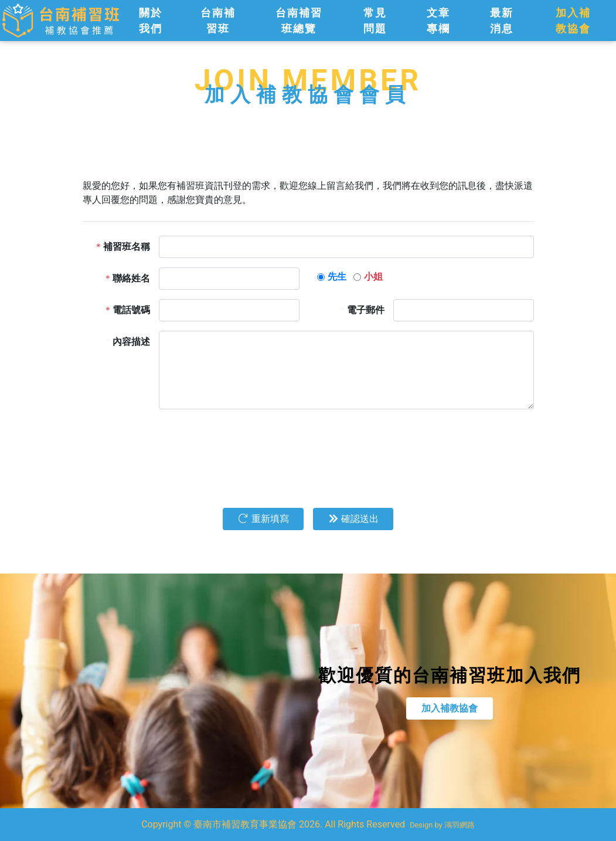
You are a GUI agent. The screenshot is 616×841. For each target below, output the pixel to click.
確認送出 (353, 519)
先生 (337, 277)
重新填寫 (263, 519)
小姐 (373, 277)
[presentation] (248, 442)
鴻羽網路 (460, 825)
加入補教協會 (455, 708)
